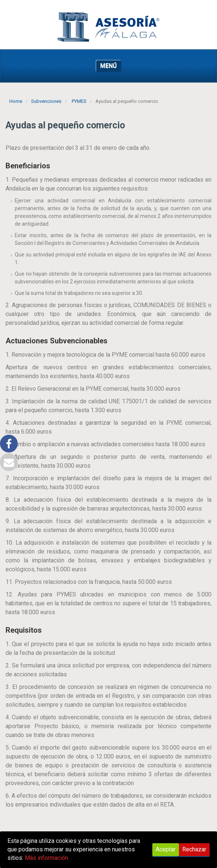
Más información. (47, 858)
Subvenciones (46, 101)
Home (16, 101)
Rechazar (194, 849)
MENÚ (108, 66)
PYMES (79, 101)
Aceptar (166, 849)
